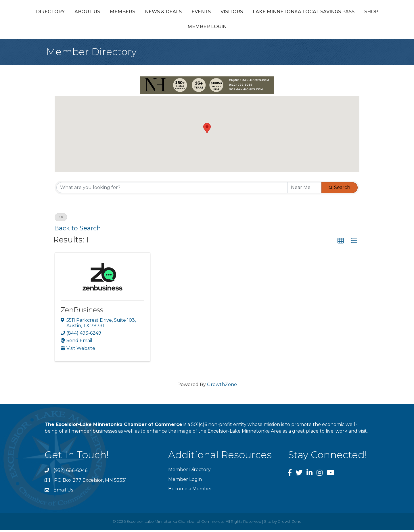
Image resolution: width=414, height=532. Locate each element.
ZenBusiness (82, 312)
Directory (78, 12)
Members (150, 12)
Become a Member (190, 491)
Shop (238, 29)
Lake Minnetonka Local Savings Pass (171, 29)
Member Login (275, 29)
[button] (207, 131)
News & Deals (191, 12)
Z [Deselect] (61, 219)
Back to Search (78, 230)
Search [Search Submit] (340, 189)
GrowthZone (222, 387)
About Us (115, 12)
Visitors (340, 12)
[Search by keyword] (172, 190)
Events (228, 12)
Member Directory (189, 472)
